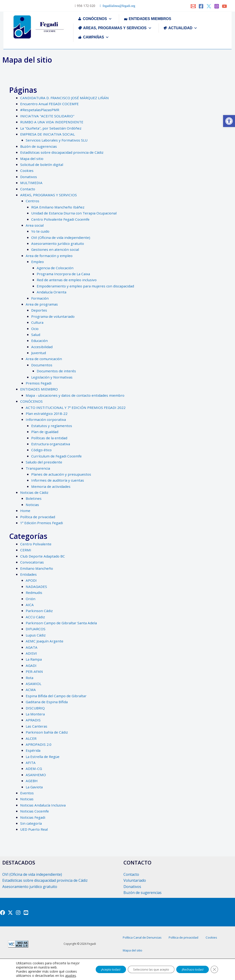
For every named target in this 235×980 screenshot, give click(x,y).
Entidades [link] (29, 574)
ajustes (31, 976)
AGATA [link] (32, 647)
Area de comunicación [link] (44, 359)
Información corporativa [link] (47, 419)
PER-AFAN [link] (34, 671)
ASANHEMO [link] (36, 775)
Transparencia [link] (38, 468)
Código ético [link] (42, 450)
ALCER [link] (31, 738)
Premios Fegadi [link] (39, 383)
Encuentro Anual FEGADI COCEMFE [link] (50, 104)
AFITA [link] (31, 763)
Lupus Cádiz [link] (36, 635)
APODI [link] (31, 580)
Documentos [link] (42, 365)
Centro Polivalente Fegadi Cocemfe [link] (61, 219)
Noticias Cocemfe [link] (35, 811)
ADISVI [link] (32, 653)
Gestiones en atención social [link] (56, 249)
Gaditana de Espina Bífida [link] (47, 702)
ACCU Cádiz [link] (36, 617)
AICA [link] (30, 605)
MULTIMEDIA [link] (32, 183)
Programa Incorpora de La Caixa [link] (65, 274)
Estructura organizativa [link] (52, 444)
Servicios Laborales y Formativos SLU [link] (58, 140)
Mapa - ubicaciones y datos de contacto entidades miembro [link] (77, 395)
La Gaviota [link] (35, 787)
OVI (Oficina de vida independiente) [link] (61, 237)
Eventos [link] (27, 793)
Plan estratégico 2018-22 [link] (47, 413)
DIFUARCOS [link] (36, 629)
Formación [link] (40, 298)
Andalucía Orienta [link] (52, 292)
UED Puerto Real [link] (35, 829)
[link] (229, 121)
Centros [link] (33, 201)
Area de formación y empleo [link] (50, 256)
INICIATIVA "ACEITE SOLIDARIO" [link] (48, 116)
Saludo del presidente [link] (44, 462)
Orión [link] (31, 599)
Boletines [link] (34, 498)
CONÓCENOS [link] (97, 19)
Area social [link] (35, 225)
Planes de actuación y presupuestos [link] (62, 474)
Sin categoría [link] (31, 823)
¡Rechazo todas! (189, 967)
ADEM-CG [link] (34, 769)
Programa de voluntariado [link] (54, 316)
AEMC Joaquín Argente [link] (45, 641)
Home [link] (25, 511)
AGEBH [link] (32, 781)
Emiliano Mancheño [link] (37, 568)
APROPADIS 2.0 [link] (39, 744)
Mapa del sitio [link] (32, 159)
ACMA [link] (31, 690)
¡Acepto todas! (97, 967)
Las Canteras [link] (37, 726)
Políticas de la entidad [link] (50, 438)
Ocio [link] (35, 329)
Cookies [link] (27, 171)
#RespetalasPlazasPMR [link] (41, 110)
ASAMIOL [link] (34, 684)
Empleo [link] (38, 262)
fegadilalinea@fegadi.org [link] (118, 6)
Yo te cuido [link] (41, 231)
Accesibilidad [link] (42, 347)
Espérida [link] (33, 750)
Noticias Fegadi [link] (33, 817)
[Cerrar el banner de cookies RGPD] (214, 967)
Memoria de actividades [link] (51, 486)
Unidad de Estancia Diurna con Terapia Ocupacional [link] (76, 213)
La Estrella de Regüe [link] (43, 757)
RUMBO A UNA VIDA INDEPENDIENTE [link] (53, 122)
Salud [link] (36, 335)
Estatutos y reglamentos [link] (52, 426)
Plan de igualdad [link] (45, 432)
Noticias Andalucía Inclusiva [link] (44, 805)
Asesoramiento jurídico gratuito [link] (59, 243)
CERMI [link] (26, 550)
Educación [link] (40, 341)
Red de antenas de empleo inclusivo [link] (67, 280)
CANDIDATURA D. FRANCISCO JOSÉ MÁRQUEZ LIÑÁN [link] (66, 98)
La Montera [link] (36, 714)
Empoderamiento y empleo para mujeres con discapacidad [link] (87, 286)
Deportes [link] (39, 310)
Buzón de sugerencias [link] (39, 146)
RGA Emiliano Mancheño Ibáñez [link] (59, 207)
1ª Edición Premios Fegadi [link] (42, 523)
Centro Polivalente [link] (36, 544)
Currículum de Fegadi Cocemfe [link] (57, 456)
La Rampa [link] (34, 659)
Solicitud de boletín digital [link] (42, 165)
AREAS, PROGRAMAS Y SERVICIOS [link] (117, 28)
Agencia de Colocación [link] (56, 268)
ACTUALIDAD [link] (183, 28)
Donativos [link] (29, 177)
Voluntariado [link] (135, 880)
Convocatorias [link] (33, 562)
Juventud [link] (39, 353)
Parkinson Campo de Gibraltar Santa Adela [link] (62, 623)
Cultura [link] (38, 322)
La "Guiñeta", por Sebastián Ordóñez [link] (52, 128)
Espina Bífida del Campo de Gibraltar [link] (57, 696)
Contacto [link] (28, 189)
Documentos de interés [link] (57, 371)
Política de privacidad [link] (38, 517)
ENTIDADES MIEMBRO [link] (40, 389)
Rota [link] (30, 678)
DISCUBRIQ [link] (36, 708)
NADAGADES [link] (37, 587)
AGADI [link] (31, 665)
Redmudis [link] (34, 593)
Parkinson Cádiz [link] (40, 611)
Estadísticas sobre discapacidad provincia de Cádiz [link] (63, 152)
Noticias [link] (33, 505)
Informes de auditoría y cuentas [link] (59, 480)
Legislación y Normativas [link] (53, 377)
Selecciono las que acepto (142, 967)
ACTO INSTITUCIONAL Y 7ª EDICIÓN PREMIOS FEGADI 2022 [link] (77, 408)
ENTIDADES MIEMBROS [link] (150, 19)
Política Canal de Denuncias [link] (148, 942)
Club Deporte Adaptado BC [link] (43, 556)
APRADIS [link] (33, 720)
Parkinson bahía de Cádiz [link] (47, 732)
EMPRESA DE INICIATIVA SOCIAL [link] (48, 134)
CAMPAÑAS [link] (96, 37)
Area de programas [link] (42, 304)
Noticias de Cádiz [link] (35, 492)
